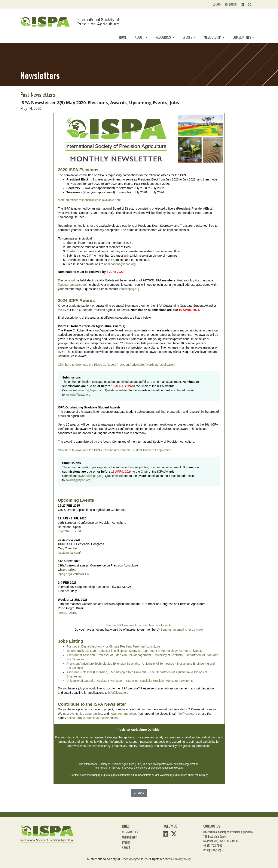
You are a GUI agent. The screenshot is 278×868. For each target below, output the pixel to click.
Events (188, 37)
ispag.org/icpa (67, 612)
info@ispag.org (129, 289)
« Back (139, 793)
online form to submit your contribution (92, 718)
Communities (242, 37)
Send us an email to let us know (182, 630)
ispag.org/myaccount (73, 285)
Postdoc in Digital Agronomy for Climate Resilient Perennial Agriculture (113, 646)
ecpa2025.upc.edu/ (71, 531)
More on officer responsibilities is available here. (90, 200)
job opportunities (91, 714)
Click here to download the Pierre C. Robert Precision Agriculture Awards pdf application (116, 365)
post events (71, 714)
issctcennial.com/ (69, 553)
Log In (231, 4)
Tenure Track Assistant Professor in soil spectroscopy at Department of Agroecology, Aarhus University (135, 651)
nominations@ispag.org (120, 264)
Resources (164, 37)
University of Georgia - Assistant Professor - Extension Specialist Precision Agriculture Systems (130, 681)
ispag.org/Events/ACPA (74, 574)
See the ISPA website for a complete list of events (139, 625)
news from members (123, 714)
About (140, 37)
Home (123, 37)
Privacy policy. (182, 859)
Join (217, 4)
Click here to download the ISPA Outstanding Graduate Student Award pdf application (115, 450)
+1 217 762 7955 (213, 845)
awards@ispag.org (91, 390)
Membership (213, 37)
